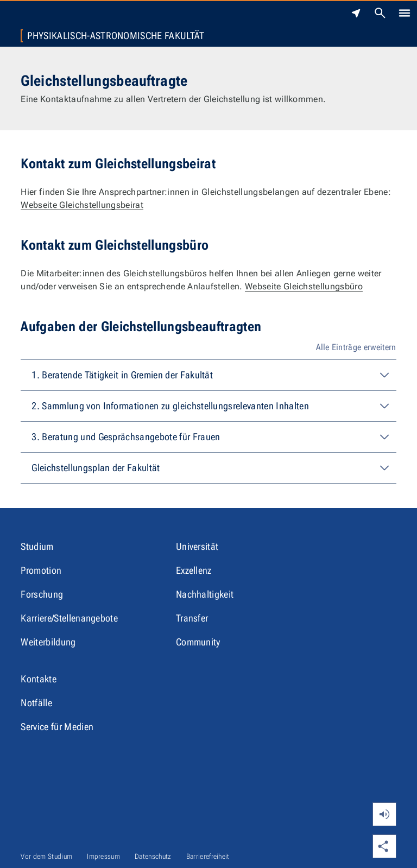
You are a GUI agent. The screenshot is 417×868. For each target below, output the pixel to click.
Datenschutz (153, 856)
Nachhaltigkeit (205, 594)
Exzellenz (194, 570)
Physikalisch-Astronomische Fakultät (116, 36)
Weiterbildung (48, 642)
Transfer (192, 618)
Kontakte (39, 679)
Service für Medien (57, 727)
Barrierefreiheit (208, 856)
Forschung (42, 594)
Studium (37, 546)
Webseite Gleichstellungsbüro (304, 286)
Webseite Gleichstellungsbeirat (82, 205)
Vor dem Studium (46, 856)
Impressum (103, 856)
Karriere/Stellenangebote (69, 618)
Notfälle (36, 703)
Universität (197, 546)
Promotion (41, 570)
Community (198, 642)
